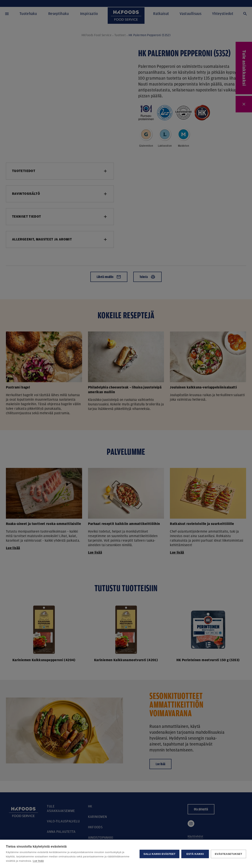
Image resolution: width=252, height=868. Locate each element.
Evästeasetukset (228, 854)
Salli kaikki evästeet (159, 854)
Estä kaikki (195, 854)
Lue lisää (38, 861)
